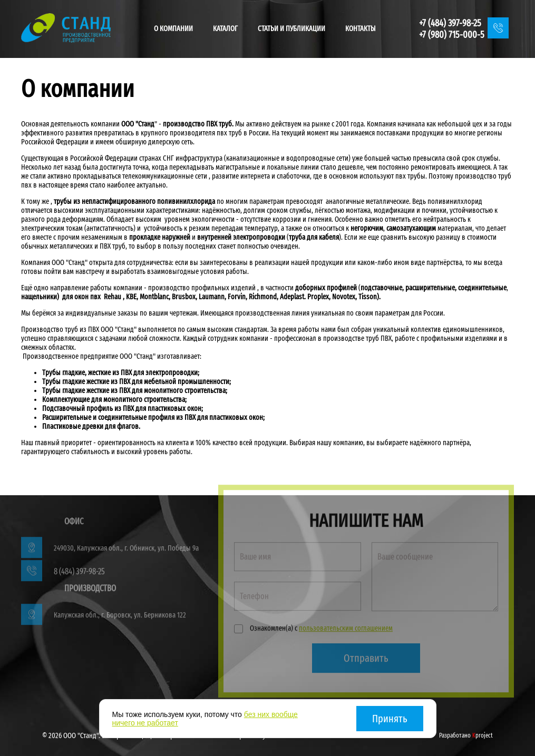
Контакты (361, 29)
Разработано (466, 735)
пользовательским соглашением (346, 630)
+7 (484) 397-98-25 (450, 23)
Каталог (225, 29)
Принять (390, 719)
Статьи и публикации (291, 29)
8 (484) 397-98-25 (79, 573)
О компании (173, 29)
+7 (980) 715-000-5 (452, 35)
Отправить (366, 660)
